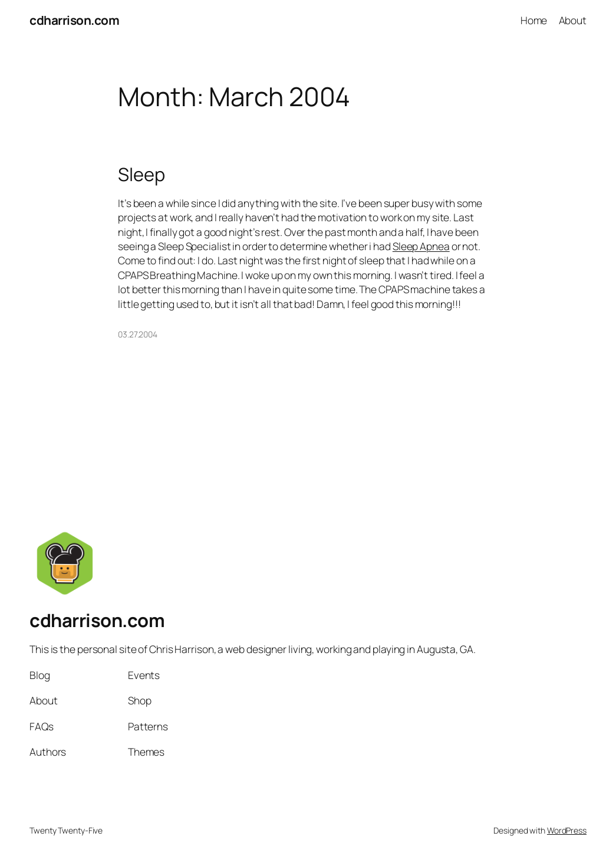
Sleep (141, 174)
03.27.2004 (138, 334)
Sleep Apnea (421, 246)
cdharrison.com (74, 20)
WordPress (567, 830)
